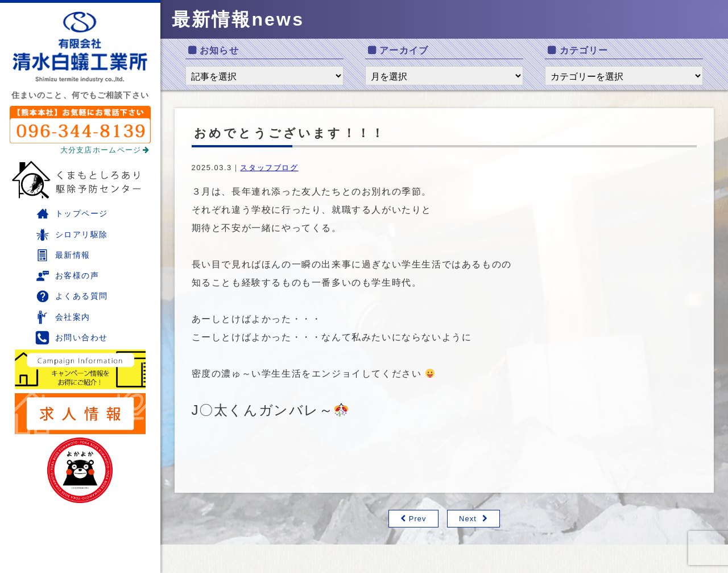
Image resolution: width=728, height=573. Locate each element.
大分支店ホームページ (105, 150)
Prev (418, 519)
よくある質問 (72, 296)
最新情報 (63, 255)
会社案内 (63, 317)
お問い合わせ (72, 338)
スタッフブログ (269, 168)
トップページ (72, 214)
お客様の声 (67, 276)
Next (468, 519)
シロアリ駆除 (72, 235)
